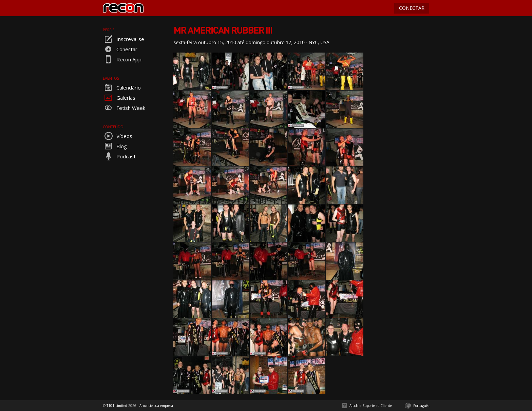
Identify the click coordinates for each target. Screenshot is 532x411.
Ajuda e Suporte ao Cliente (371, 406)
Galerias (119, 98)
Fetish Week (124, 108)
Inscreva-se (123, 39)
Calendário (122, 87)
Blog (115, 146)
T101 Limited (117, 406)
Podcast (119, 156)
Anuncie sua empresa (156, 406)
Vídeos (118, 136)
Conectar (120, 49)
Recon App (122, 59)
